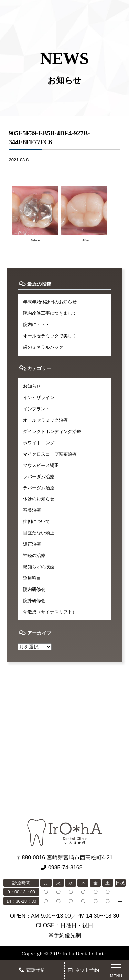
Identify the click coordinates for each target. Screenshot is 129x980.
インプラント (36, 409)
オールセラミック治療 (45, 420)
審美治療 (32, 510)
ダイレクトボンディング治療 (52, 431)
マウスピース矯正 (41, 465)
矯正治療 (32, 544)
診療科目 (32, 578)
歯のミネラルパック (43, 347)
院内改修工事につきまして (50, 313)
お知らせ (32, 386)
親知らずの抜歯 (39, 567)
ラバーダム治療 (39, 477)
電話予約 (32, 970)
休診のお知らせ (39, 499)
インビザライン (39, 398)
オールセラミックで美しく (50, 336)
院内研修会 (34, 589)
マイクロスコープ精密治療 (50, 454)
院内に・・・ (36, 325)
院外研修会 (34, 601)
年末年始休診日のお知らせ (50, 302)
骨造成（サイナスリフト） (50, 612)
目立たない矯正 (39, 533)
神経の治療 (34, 555)
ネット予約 (84, 970)
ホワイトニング (39, 443)
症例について (36, 522)
